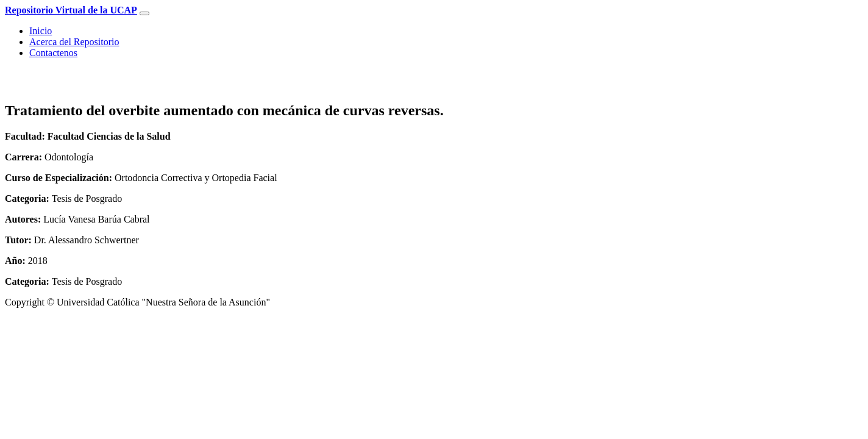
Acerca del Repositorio (74, 42)
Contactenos (53, 53)
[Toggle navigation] (144, 13)
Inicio (41, 31)
